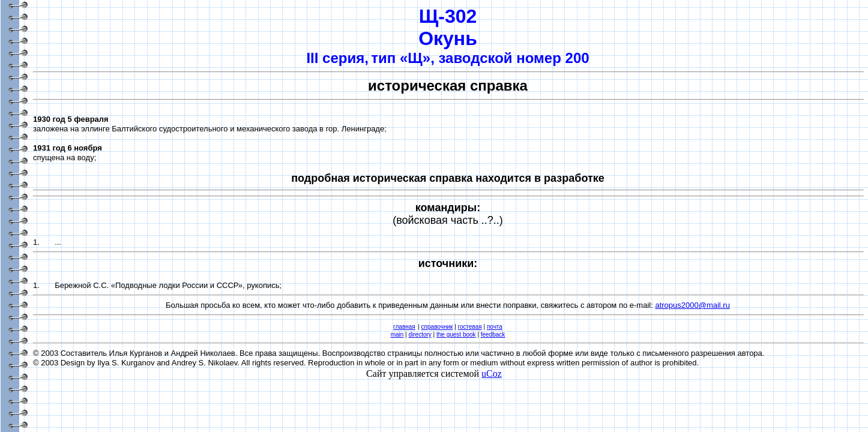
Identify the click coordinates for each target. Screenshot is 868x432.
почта (495, 327)
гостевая (470, 327)
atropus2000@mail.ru (692, 305)
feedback (493, 334)
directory (420, 334)
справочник (437, 327)
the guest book (456, 334)
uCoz (492, 373)
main (397, 334)
